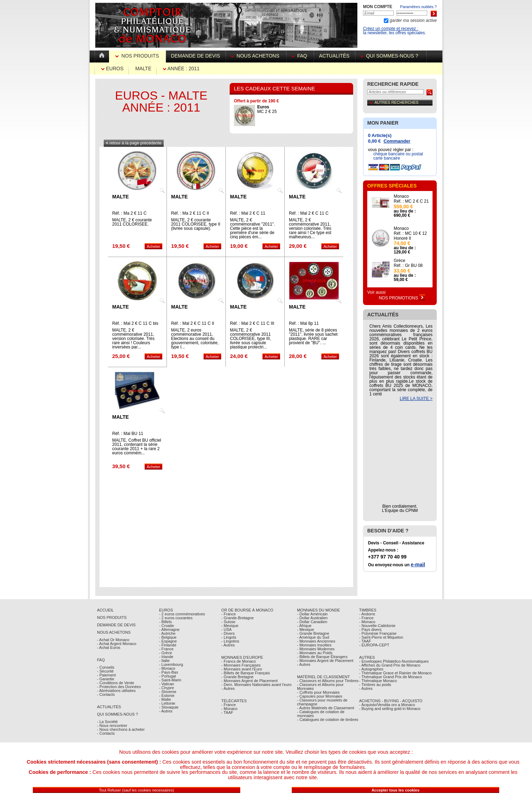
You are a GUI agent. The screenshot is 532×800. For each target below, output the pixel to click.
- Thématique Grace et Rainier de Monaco (395, 673)
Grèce (400, 261)
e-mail (418, 565)
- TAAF (227, 712)
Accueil (105, 610)
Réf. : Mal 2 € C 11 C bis (135, 323)
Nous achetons (256, 56)
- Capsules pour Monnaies (320, 696)
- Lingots (229, 637)
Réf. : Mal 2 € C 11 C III (252, 323)
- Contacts (106, 694)
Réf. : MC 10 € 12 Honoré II (410, 236)
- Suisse (228, 622)
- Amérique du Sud (313, 637)
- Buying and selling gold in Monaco (390, 709)
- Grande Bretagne (237, 677)
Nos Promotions (402, 298)
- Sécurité (105, 671)
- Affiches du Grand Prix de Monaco (390, 665)
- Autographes (371, 669)
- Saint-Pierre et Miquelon (381, 637)
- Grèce (166, 653)
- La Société (107, 722)
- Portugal (168, 676)
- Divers (228, 633)
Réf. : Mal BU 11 (128, 434)
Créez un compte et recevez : (391, 29)
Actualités (334, 56)
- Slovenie (168, 692)
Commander (397, 141)
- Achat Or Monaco (113, 640)
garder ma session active (413, 20)
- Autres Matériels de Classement (326, 708)
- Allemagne (169, 629)
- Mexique (230, 626)
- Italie (164, 661)
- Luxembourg (171, 664)
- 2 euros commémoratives (182, 614)
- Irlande (166, 657)
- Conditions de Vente (116, 683)
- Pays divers (370, 629)
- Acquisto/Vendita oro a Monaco (387, 705)
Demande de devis (196, 56)
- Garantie (106, 679)
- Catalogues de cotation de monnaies (321, 714)
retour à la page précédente (134, 143)
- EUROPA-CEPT (374, 645)
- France (166, 649)
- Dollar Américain (312, 614)
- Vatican (167, 684)
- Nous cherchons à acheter (121, 729)
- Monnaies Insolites (314, 645)
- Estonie (167, 695)
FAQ (300, 56)
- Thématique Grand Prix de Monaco (391, 677)
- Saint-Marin (170, 680)
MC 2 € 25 (267, 109)
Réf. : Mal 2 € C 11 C (309, 213)
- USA (226, 629)
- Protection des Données (119, 687)
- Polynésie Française (378, 633)
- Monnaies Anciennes (316, 641)
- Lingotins (230, 641)
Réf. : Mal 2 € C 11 (248, 213)
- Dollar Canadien (312, 622)
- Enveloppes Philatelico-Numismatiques (394, 661)
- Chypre (167, 688)
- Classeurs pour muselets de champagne (322, 702)
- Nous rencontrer (112, 726)
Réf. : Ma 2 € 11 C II (190, 213)
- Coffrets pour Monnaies (318, 692)
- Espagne (168, 641)
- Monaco (167, 668)
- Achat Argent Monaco (117, 644)
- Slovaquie (169, 707)
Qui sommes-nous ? (391, 56)
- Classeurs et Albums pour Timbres (328, 681)
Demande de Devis (116, 625)
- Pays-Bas (169, 672)
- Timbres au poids (375, 685)
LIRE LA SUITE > (416, 399)
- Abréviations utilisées (116, 691)
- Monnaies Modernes (316, 649)
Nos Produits (138, 56)
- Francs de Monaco (238, 661)
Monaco (401, 196)
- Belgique (168, 637)
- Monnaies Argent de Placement (249, 681)
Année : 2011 (181, 68)
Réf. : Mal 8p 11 (304, 323)
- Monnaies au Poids (315, 653)
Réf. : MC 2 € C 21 (411, 201)
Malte (143, 68)
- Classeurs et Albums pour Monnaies (320, 686)
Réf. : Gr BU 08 (408, 265)
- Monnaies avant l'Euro (241, 669)
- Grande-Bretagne (237, 618)
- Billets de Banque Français (246, 673)
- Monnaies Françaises (241, 665)
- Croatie (167, 626)
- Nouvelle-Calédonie (377, 626)
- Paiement (106, 675)
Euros (112, 68)
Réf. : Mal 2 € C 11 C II (193, 323)
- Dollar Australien (312, 618)
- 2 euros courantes (176, 618)
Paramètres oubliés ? (418, 7)
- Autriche (167, 633)
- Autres (166, 711)
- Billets (165, 622)
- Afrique (304, 626)
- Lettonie (167, 703)
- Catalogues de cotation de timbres (328, 720)
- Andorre (367, 614)
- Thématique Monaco (378, 681)
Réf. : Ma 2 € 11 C (129, 213)
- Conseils (106, 667)
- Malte (165, 699)
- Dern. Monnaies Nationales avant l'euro (256, 685)
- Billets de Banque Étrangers (322, 657)
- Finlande (168, 645)
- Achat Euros (109, 647)
